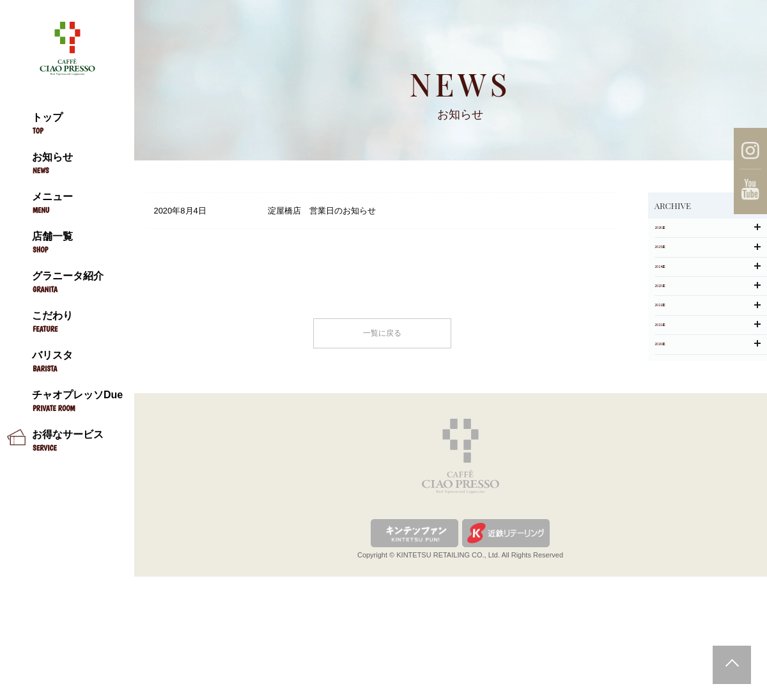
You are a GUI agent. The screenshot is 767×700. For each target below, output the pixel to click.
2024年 (708, 312)
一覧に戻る (382, 339)
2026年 (708, 239)
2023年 (708, 349)
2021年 (708, 422)
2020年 (708, 458)
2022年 (708, 385)
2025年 (708, 276)
